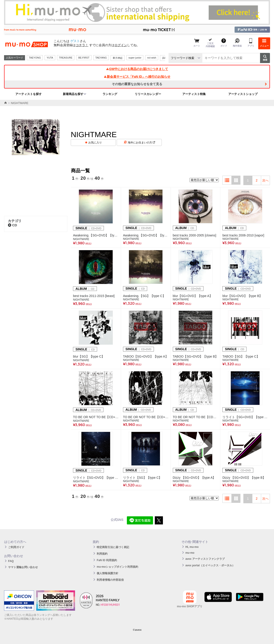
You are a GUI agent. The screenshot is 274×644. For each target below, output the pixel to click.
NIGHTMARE (81, 239)
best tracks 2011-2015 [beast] (94, 296)
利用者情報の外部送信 (110, 580)
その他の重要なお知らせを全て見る (137, 84)
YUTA (50, 58)
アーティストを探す (29, 94)
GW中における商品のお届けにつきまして (137, 69)
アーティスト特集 (194, 94)
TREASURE (66, 58)
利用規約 (102, 554)
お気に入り (95, 143)
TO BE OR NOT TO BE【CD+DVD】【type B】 (146, 417)
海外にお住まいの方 (141, 143)
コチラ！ (82, 45)
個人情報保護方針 (107, 573)
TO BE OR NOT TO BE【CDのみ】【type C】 (196, 417)
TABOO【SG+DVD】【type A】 (146, 356)
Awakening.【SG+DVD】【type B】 (146, 235)
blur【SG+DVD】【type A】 (193, 296)
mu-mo (190, 553)
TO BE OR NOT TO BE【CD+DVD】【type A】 (96, 417)
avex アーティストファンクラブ (205, 559)
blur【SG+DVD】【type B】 (242, 296)
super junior (135, 58)
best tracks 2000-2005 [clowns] (195, 235)
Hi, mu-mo (192, 547)
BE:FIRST (84, 58)
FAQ (11, 561)
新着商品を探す (73, 94)
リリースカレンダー (148, 94)
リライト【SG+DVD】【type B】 (96, 478)
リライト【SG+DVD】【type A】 (245, 417)
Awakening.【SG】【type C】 (144, 296)
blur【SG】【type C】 (89, 356)
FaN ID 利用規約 (107, 560)
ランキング (110, 94)
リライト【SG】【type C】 (143, 478)
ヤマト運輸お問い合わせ (23, 567)
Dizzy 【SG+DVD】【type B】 (244, 478)
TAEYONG (35, 58)
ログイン (121, 45)
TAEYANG (101, 58)
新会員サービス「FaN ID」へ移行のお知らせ (137, 77)
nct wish (152, 58)
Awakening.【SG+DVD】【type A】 (96, 235)
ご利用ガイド (16, 547)
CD (13, 225)
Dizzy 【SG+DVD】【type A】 (194, 478)
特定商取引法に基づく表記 (113, 547)
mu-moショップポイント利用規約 (117, 567)
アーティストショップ (243, 94)
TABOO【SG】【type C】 (241, 356)
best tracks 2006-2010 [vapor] (243, 235)
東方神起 (118, 58)
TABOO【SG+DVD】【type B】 (196, 356)
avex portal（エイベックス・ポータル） (210, 565)
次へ (265, 180)
